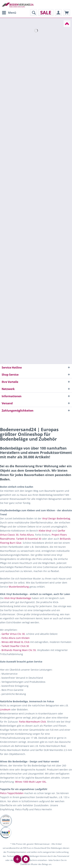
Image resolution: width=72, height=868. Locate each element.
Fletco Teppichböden (12, 793)
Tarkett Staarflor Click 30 (15, 646)
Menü (9, 12)
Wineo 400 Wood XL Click (15, 642)
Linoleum (5, 709)
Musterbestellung (19, 587)
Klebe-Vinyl (45, 531)
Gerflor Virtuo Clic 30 (13, 634)
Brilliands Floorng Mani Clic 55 (19, 650)
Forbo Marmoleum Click (32, 722)
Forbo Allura (27, 535)
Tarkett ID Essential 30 (29, 539)
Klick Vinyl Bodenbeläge (18, 598)
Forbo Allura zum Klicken (16, 638)
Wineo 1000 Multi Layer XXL (31, 782)
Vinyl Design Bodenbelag (56, 518)
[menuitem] (9, 13)
